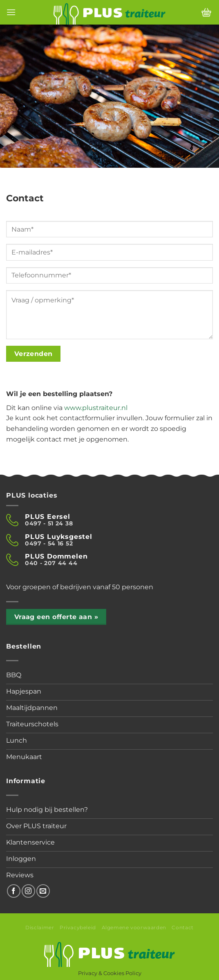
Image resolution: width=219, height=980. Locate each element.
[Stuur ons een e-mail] (43, 891)
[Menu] (11, 12)
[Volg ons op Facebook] (14, 891)
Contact (182, 927)
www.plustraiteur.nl (96, 408)
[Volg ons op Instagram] (28, 891)
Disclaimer (40, 927)
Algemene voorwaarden (134, 927)
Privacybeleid (78, 927)
